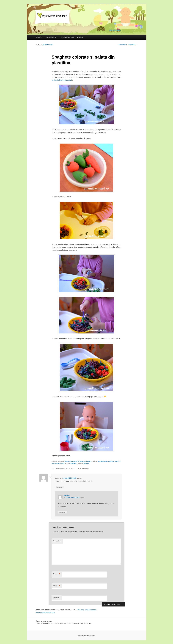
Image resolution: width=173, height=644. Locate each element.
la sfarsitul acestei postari (62, 80)
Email (57, 586)
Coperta (39, 37)
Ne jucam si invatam (84, 461)
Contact (80, 37)
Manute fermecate (71, 461)
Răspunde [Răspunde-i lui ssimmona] (59, 487)
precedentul (122, 45)
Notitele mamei (51, 37)
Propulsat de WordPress (86, 636)
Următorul (133, 45)
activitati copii (103, 461)
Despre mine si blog (67, 37)
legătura (86, 463)
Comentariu (57, 541)
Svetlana (73, 463)
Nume (57, 574)
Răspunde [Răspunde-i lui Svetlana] (62, 512)
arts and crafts (59, 463)
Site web (56, 597)
